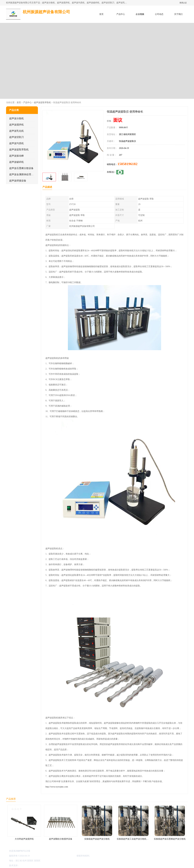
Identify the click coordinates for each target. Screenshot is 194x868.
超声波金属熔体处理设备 (23, 174)
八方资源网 (26, 865)
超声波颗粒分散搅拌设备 (61, 839)
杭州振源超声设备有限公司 (63, 856)
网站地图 (56, 865)
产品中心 (121, 14)
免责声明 (36, 865)
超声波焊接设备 (18, 181)
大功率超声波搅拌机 (24, 839)
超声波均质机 (17, 143)
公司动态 (159, 14)
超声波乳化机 (17, 131)
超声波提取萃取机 (42, 102)
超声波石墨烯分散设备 (21, 168)
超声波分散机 (17, 118)
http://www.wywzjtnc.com (57, 787)
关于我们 (178, 14)
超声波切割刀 (17, 137)
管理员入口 (46, 865)
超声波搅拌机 (17, 125)
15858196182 (127, 164)
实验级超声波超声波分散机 (97, 839)
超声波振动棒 (17, 156)
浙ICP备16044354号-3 (40, 856)
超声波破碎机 (17, 162)
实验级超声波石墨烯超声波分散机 (170, 839)
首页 (101, 14)
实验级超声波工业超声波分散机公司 (134, 839)
